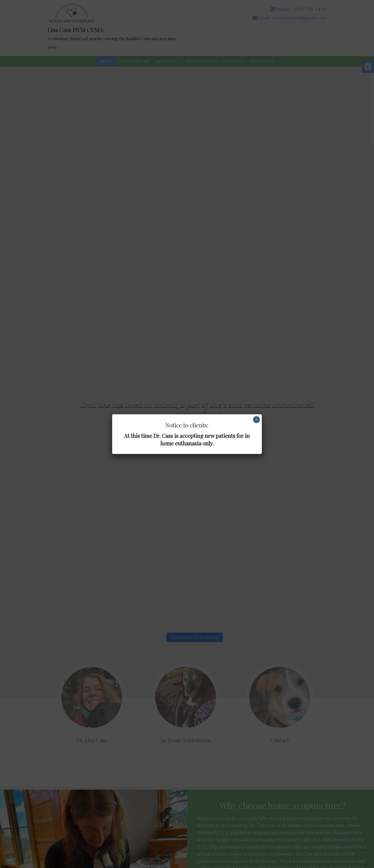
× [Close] (256, 420)
